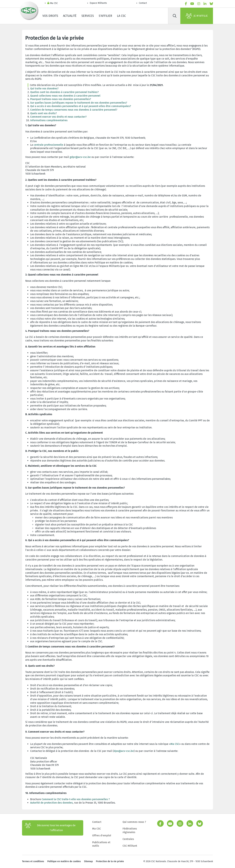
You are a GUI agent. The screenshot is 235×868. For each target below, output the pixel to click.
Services (88, 16)
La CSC (121, 16)
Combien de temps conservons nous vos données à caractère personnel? (74, 110)
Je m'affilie (197, 16)
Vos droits (50, 16)
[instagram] (199, 4)
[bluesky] (211, 4)
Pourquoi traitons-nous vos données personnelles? (61, 99)
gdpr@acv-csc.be (80, 157)
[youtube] (192, 4)
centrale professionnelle (48, 145)
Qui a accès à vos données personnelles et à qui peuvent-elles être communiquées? (81, 106)
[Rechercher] (175, 16)
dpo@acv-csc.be (124, 751)
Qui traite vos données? (44, 88)
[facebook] (186, 4)
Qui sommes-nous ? (134, 822)
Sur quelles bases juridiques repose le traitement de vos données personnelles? (79, 103)
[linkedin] (205, 4)
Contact (143, 3)
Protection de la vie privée (110, 861)
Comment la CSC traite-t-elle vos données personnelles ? (76, 799)
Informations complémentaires (49, 120)
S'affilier (105, 16)
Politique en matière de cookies (64, 861)
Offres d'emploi (102, 835)
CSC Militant (130, 846)
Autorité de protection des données (51, 803)
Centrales (128, 839)
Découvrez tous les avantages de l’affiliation (50, 828)
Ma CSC (53, 3)
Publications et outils (101, 844)
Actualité (70, 16)
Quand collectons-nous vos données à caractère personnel (65, 96)
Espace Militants (98, 3)
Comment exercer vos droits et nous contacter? (59, 117)
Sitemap (88, 861)
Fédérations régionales (130, 830)
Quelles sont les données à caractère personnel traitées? (64, 92)
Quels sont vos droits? (43, 113)
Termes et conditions (33, 861)
